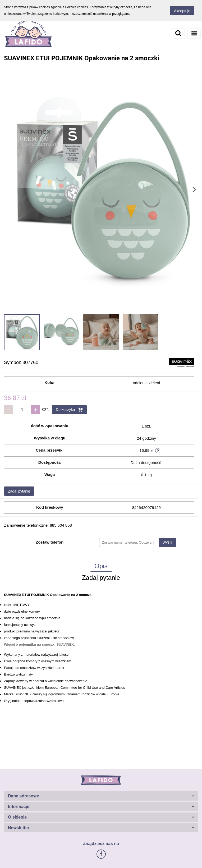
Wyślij (167, 542)
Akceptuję (182, 11)
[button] (101, 796)
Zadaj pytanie (19, 491)
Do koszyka (69, 410)
